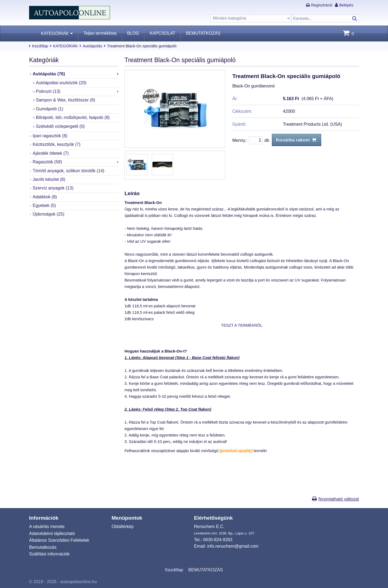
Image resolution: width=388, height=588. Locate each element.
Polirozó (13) (48, 91)
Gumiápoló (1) (49, 109)
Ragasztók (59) (47, 162)
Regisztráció (322, 5)
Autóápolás (92, 46)
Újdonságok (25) (48, 214)
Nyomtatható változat (339, 499)
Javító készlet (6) (49, 179)
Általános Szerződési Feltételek (59, 540)
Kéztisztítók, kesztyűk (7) (56, 144)
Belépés (346, 5)
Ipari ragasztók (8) (50, 136)
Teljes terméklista (100, 33)
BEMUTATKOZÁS (203, 33)
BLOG (133, 33)
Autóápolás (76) (49, 74)
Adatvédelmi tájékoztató (52, 534)
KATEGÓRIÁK (55, 34)
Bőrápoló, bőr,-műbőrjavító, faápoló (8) (73, 117)
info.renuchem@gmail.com (233, 546)
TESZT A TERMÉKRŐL (242, 325)
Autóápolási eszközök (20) (61, 83)
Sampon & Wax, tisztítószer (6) (65, 100)
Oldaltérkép (123, 527)
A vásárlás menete (47, 527)
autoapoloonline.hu (79, 582)
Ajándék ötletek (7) (51, 153)
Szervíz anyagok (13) (53, 188)
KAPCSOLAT (163, 33)
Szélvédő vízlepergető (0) (60, 126)
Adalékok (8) (45, 197)
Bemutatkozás (43, 547)
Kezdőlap (40, 46)
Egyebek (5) (44, 205)
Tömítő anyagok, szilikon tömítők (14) (68, 171)
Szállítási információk (49, 554)
